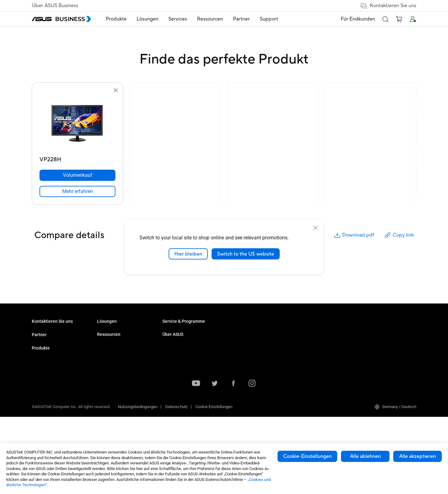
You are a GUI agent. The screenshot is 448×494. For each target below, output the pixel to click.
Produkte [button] (116, 19)
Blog (232, 350)
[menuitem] (116, 19)
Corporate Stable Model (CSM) (254, 374)
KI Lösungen (173, 347)
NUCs (102, 350)
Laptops (104, 332)
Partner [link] (241, 19)
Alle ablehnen (365, 456)
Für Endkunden (358, 19)
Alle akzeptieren (418, 456)
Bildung (169, 365)
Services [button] (178, 19)
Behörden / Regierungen (184, 384)
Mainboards (107, 388)
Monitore (105, 360)
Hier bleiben (188, 254)
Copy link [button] (399, 235)
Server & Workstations (117, 378)
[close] (315, 228)
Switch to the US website (246, 254)
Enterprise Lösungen (180, 356)
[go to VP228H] (77, 124)
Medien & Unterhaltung (182, 375)
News (233, 341)
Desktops (106, 341)
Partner (39, 355)
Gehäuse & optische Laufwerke (125, 406)
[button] (385, 19)
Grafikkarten (108, 397)
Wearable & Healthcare (117, 416)
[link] (77, 191)
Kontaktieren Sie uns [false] (388, 6)
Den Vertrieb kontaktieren (54, 341)
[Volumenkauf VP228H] (77, 175)
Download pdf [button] (354, 235)
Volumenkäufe (45, 332)
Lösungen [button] (147, 19)
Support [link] (269, 19)
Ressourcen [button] (210, 19)
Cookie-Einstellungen (307, 456)
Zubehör (104, 425)
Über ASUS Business (55, 6)
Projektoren (107, 369)
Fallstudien (237, 332)
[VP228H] (77, 158)
